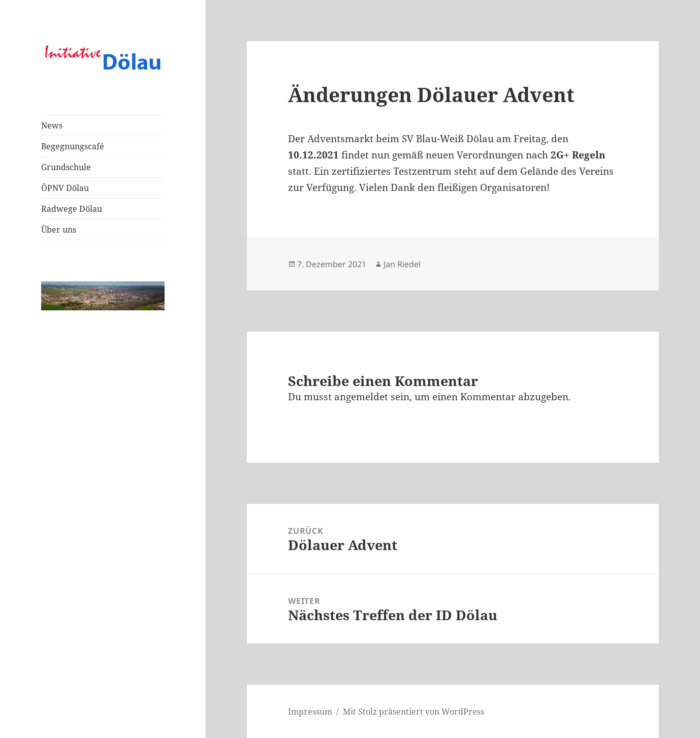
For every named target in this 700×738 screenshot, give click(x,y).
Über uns (59, 230)
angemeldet (361, 397)
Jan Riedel (402, 264)
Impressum (310, 712)
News (52, 125)
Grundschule (66, 167)
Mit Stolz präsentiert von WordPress (413, 712)
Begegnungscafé (73, 146)
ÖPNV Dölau (65, 188)
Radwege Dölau (72, 209)
